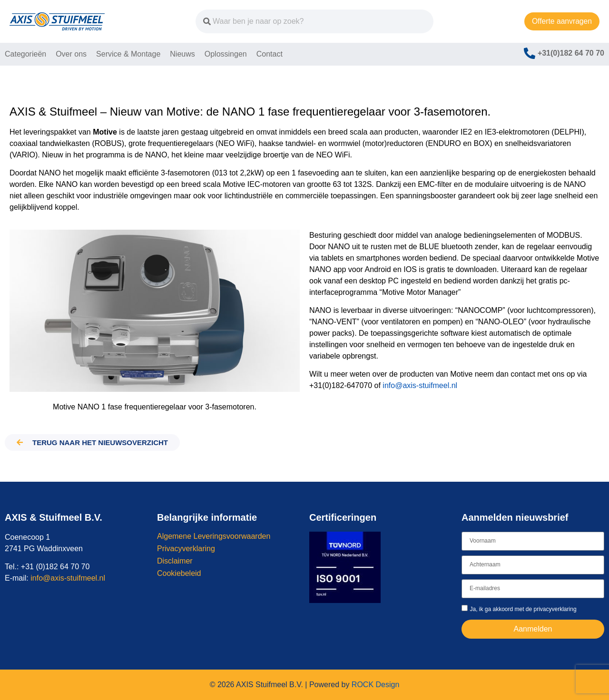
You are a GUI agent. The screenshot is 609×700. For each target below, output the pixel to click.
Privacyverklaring (186, 549)
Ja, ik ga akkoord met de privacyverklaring (523, 609)
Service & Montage (128, 54)
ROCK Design (375, 685)
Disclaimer (175, 561)
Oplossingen (226, 54)
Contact (270, 54)
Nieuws (182, 54)
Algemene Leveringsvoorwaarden (214, 536)
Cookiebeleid (179, 573)
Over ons (71, 54)
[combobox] (306, 21)
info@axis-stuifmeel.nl (420, 385)
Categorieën (25, 54)
